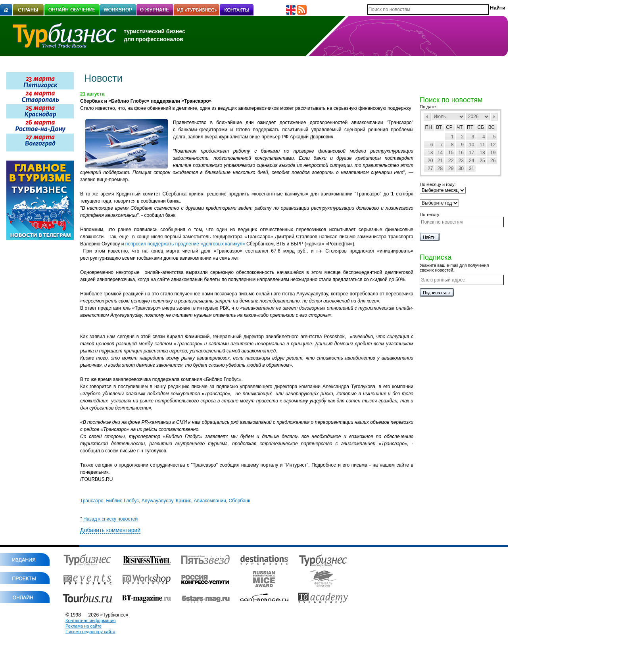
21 (440, 161)
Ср (449, 127)
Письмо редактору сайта (90, 632)
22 (451, 161)
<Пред (427, 117)
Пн (429, 127)
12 (493, 145)
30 (461, 168)
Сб (481, 127)
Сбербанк (240, 501)
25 (482, 161)
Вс (491, 127)
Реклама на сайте (84, 626)
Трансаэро (92, 501)
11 (482, 145)
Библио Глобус (122, 501)
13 (430, 153)
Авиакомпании (210, 501)
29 (451, 168)
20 (430, 161)
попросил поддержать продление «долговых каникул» (185, 244)
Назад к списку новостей (109, 519)
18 (482, 153)
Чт (460, 127)
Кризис (183, 501)
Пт (470, 127)
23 (461, 161)
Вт (439, 127)
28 (440, 168)
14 (440, 153)
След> (494, 117)
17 (471, 153)
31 (471, 168)
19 (493, 153)
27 (430, 168)
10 (471, 145)
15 (451, 153)
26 (493, 161)
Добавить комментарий (110, 530)
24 (471, 161)
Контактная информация (90, 620)
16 (461, 153)
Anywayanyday (157, 501)
